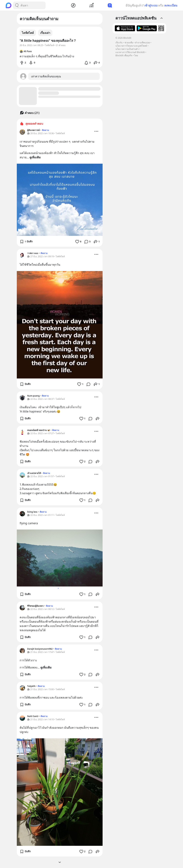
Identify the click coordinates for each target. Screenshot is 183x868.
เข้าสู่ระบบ (151, 5)
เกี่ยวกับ (119, 43)
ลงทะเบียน (171, 5)
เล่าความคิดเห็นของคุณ (46, 76)
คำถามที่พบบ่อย (143, 43)
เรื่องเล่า (45, 33)
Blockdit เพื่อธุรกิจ (124, 55)
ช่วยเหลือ (129, 43)
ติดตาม (45, 130)
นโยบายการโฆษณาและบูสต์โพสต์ (131, 46)
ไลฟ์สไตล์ (28, 33)
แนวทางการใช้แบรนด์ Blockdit (130, 52)
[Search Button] (17, 5)
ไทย (136, 55)
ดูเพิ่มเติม (35, 157)
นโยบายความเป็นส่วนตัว (127, 49)
